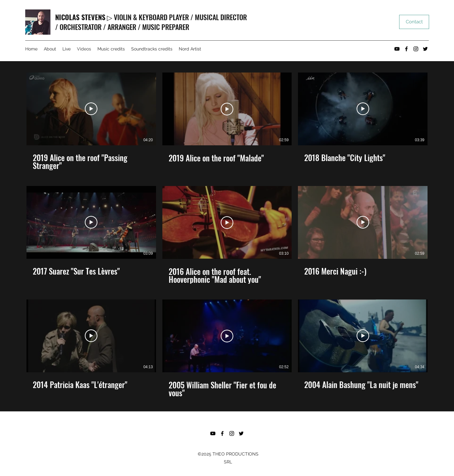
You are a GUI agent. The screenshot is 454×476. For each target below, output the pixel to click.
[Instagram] (416, 49)
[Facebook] (406, 49)
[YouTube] (397, 49)
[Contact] (414, 22)
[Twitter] (425, 49)
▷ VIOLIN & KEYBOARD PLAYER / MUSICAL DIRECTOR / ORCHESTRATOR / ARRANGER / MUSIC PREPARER (151, 22)
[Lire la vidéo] (91, 109)
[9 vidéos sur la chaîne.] (227, 235)
